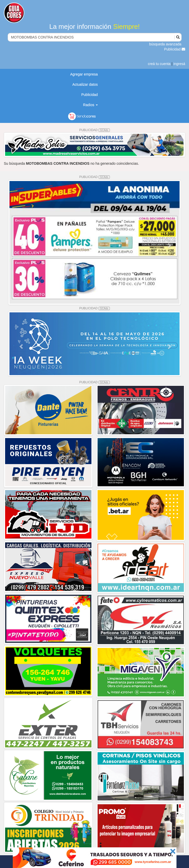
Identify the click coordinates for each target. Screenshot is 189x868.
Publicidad (175, 49)
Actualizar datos (85, 84)
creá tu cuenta (159, 64)
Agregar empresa (84, 74)
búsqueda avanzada (165, 44)
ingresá (179, 64)
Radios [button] (90, 105)
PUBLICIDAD (94, 130)
